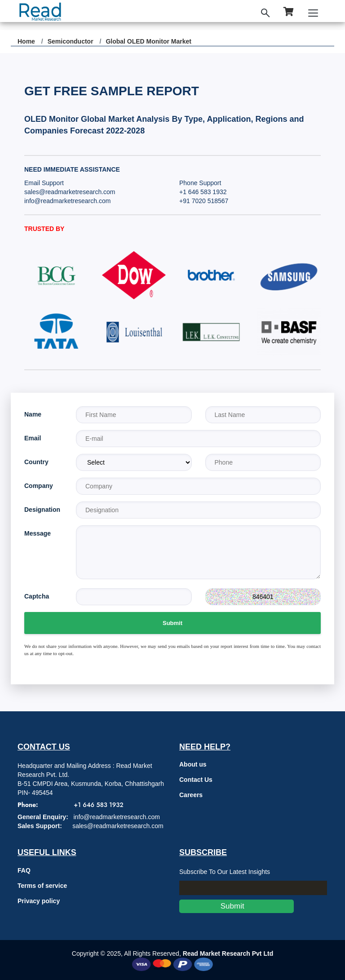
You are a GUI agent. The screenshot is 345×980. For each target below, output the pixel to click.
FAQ (24, 870)
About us (193, 764)
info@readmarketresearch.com (67, 201)
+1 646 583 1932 (203, 192)
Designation (42, 510)
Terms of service (42, 886)
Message (38, 533)
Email (33, 438)
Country (36, 462)
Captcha (37, 596)
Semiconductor (71, 41)
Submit (172, 623)
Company (39, 486)
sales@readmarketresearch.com (70, 192)
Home (26, 41)
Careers (191, 795)
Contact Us (196, 780)
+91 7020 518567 (204, 201)
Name (33, 414)
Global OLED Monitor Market (148, 41)
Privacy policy (39, 901)
